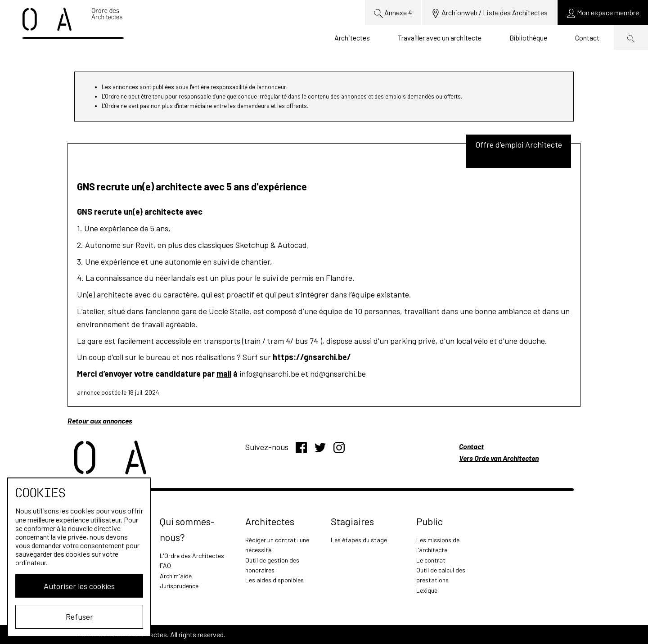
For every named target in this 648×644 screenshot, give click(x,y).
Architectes (352, 38)
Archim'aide (176, 576)
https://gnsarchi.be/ (312, 357)
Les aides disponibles (274, 580)
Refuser (79, 617)
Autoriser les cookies (79, 586)
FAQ (165, 565)
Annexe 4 (393, 13)
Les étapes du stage (359, 540)
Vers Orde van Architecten (499, 458)
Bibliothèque (528, 38)
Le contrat (431, 560)
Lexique (427, 590)
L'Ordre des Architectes (192, 556)
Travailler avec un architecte (440, 38)
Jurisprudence (179, 586)
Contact (587, 38)
